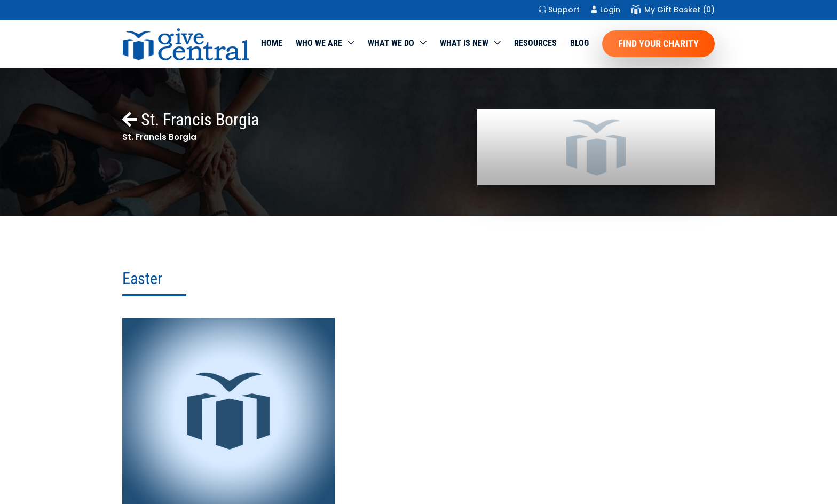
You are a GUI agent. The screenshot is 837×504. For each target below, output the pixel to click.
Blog (579, 43)
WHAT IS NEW (464, 43)
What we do (391, 43)
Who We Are (319, 43)
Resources (535, 43)
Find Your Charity (658, 44)
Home (272, 43)
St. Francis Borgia (191, 120)
